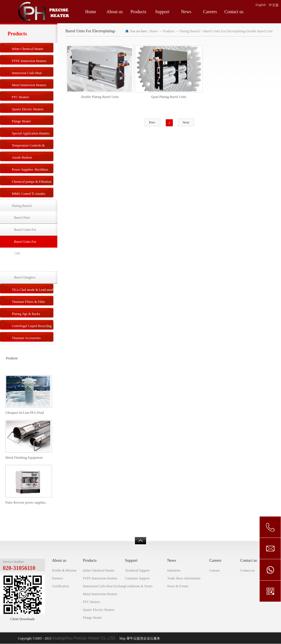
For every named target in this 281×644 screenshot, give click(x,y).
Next (186, 122)
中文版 (274, 5)
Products (169, 31)
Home (91, 12)
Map (122, 638)
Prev (152, 122)
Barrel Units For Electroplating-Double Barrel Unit (238, 31)
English (261, 5)
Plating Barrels (190, 31)
